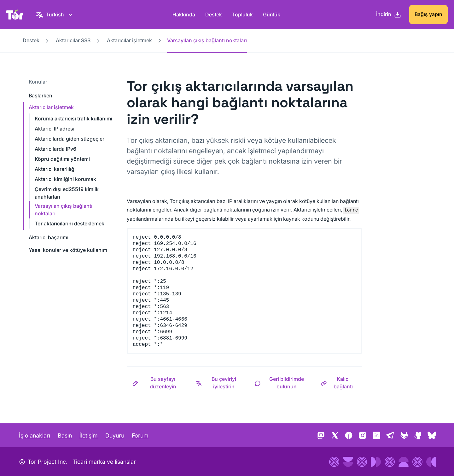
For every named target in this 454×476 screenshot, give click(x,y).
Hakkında (184, 15)
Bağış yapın (428, 14)
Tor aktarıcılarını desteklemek (70, 223)
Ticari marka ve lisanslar (104, 462)
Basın (65, 435)
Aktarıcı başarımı (49, 237)
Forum (140, 435)
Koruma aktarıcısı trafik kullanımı (73, 119)
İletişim (89, 435)
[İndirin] (389, 15)
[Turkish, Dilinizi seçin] (55, 15)
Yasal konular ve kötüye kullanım (68, 250)
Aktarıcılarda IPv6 (55, 149)
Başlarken (41, 96)
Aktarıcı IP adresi (55, 129)
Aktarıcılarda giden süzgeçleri (70, 139)
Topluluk (242, 15)
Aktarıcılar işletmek (129, 40)
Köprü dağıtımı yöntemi (62, 159)
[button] (158, 383)
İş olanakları (35, 435)
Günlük (272, 15)
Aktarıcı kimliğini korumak (65, 179)
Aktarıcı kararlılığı (55, 169)
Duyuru (115, 435)
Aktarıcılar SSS (73, 40)
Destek (214, 15)
